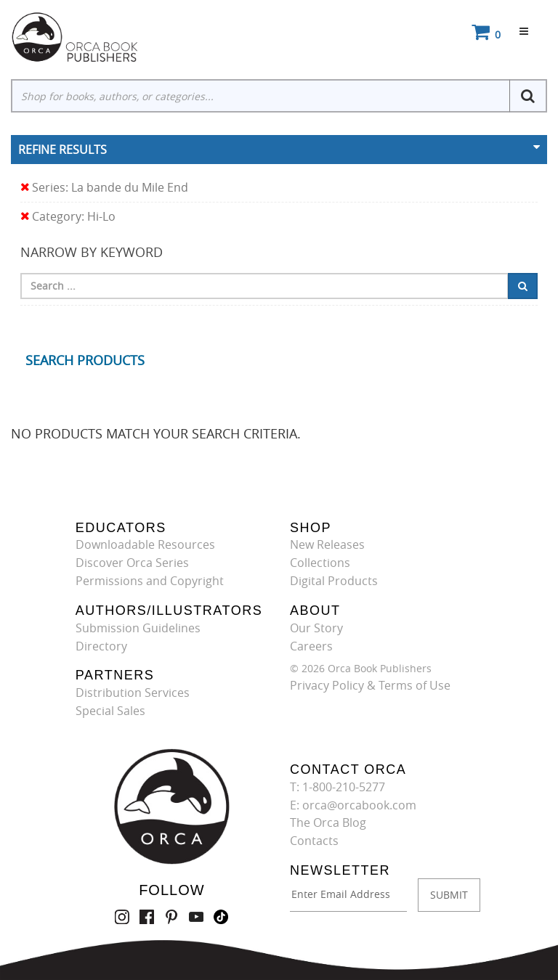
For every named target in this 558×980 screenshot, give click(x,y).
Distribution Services (133, 693)
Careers (311, 646)
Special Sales (110, 711)
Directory (101, 646)
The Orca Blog (328, 822)
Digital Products (334, 581)
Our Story (316, 628)
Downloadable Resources (145, 544)
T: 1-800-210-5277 (337, 787)
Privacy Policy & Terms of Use (370, 685)
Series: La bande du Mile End (104, 188)
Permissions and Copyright (150, 581)
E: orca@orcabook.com (353, 805)
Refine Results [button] (62, 150)
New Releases (327, 544)
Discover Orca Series (132, 563)
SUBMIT (449, 895)
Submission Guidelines (138, 628)
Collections (320, 563)
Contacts (314, 841)
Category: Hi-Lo (68, 217)
